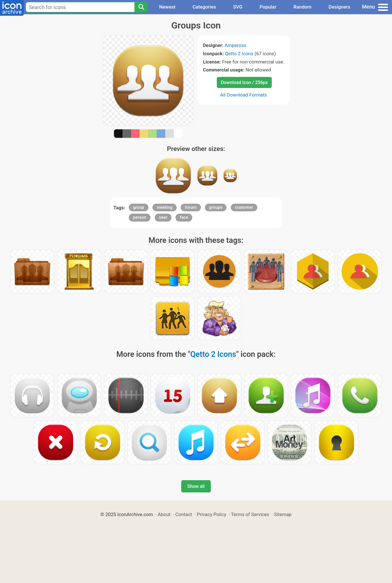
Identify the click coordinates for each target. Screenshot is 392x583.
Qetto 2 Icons (239, 54)
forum (191, 207)
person (140, 217)
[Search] (141, 7)
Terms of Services (250, 514)
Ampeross (235, 45)
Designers (339, 7)
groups (216, 207)
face (184, 217)
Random (302, 7)
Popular (268, 7)
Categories (204, 7)
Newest (167, 7)
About (164, 514)
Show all (196, 486)
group (139, 207)
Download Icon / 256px (244, 82)
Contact (184, 514)
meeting (165, 207)
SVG (238, 7)
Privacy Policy (212, 514)
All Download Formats (244, 95)
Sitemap (283, 514)
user (163, 217)
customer (244, 207)
